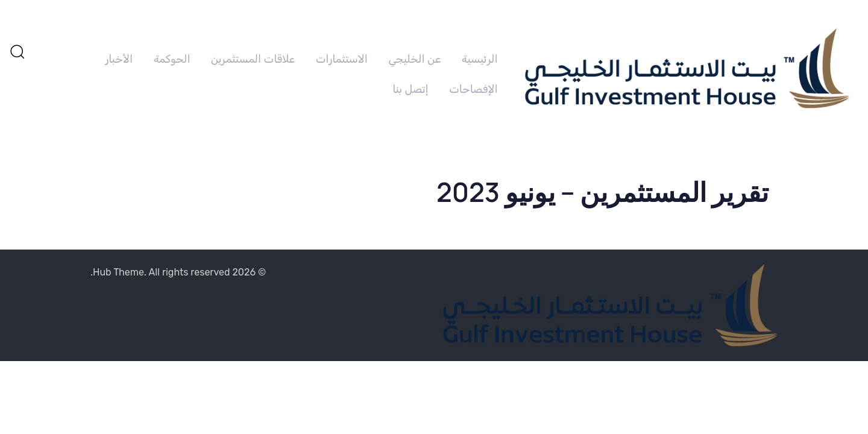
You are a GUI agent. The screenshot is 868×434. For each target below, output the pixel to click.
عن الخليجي (414, 59)
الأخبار (119, 59)
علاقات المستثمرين (253, 59)
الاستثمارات (342, 59)
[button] (17, 51)
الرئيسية (480, 59)
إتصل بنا (410, 89)
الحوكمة (172, 59)
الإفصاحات (473, 89)
